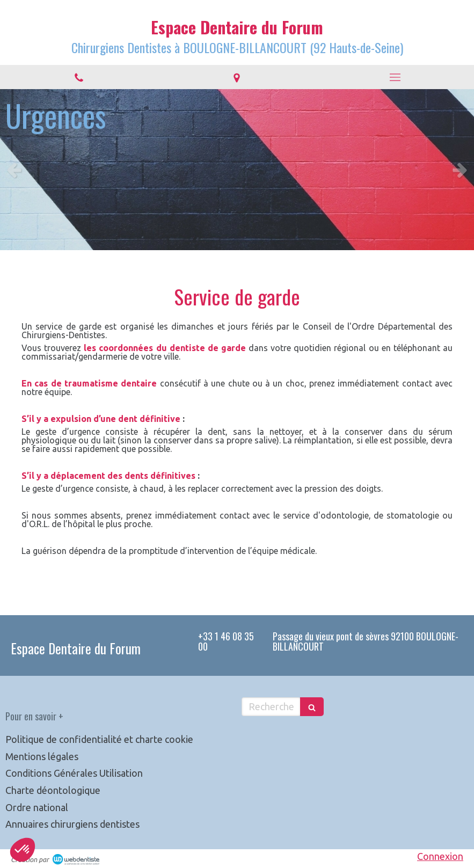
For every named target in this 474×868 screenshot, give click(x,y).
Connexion (440, 856)
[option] (237, 170)
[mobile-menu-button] (395, 77)
